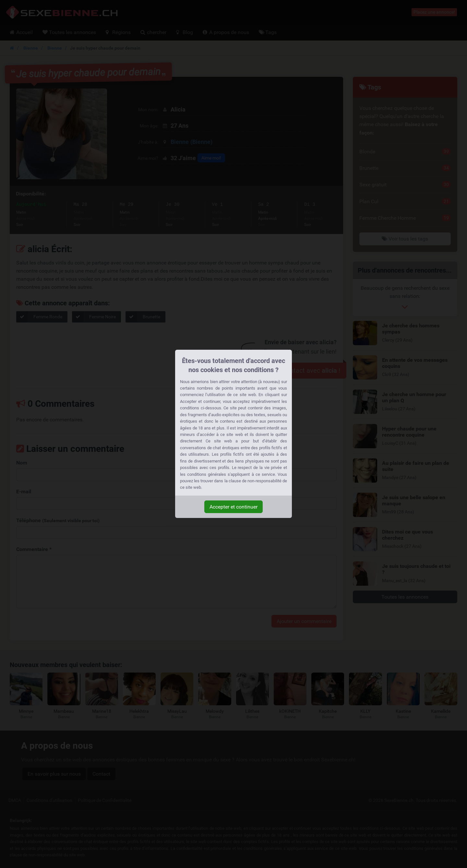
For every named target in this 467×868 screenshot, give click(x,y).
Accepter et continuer (233, 507)
